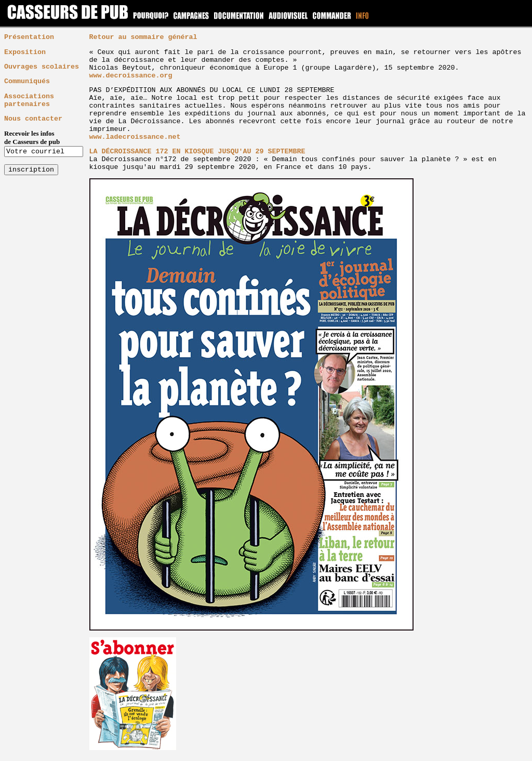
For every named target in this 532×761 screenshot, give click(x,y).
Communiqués (27, 81)
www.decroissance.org (131, 76)
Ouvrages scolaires (42, 67)
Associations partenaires (29, 100)
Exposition (25, 52)
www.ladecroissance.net (135, 137)
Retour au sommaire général (143, 37)
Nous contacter (33, 119)
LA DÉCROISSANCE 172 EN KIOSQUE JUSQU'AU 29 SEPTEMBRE (197, 152)
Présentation (29, 37)
